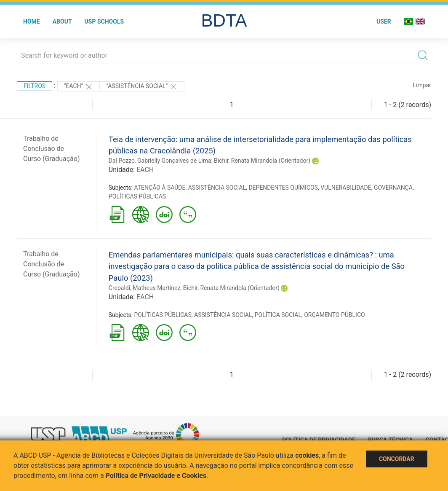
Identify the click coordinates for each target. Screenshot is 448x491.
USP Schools (104, 21)
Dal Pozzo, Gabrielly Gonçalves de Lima (160, 161)
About (62, 21)
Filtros (35, 86)
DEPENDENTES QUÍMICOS (283, 188)
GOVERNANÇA (393, 188)
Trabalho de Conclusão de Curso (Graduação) (52, 149)
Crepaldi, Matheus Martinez (145, 288)
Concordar (397, 459)
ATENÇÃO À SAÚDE (160, 188)
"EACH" (79, 87)
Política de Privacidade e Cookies (156, 476)
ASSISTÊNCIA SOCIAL (217, 188)
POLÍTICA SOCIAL (278, 315)
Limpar (422, 85)
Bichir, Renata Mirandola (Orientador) (262, 161)
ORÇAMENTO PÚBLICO (334, 315)
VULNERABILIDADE (346, 188)
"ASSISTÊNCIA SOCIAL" (142, 87)
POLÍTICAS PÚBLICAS (137, 196)
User (384, 21)
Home (32, 21)
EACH (145, 170)
